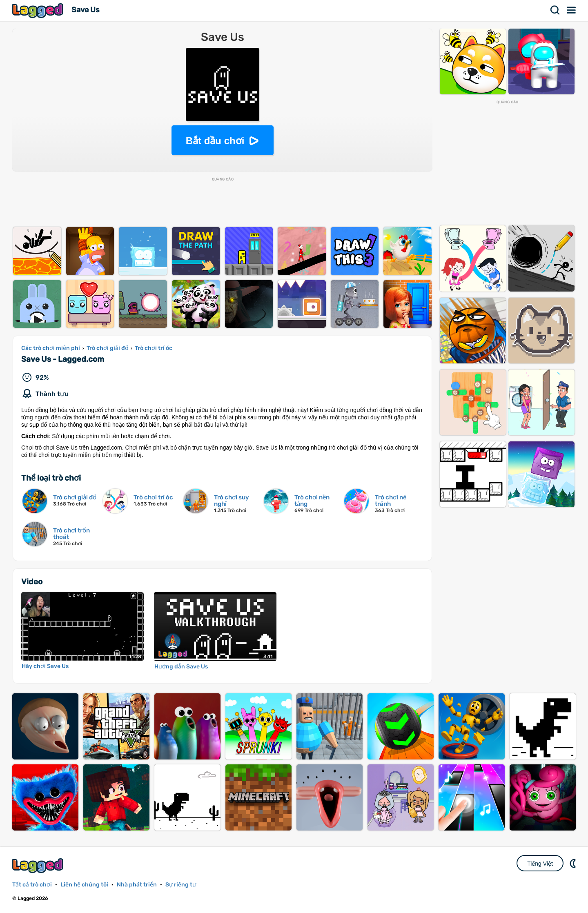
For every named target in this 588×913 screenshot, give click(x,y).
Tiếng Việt (540, 864)
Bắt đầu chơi (215, 141)
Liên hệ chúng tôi (84, 885)
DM (574, 863)
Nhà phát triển (137, 885)
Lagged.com (39, 865)
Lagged (39, 10)
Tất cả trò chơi (32, 885)
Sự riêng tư (181, 885)
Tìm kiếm (555, 10)
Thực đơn (572, 10)
